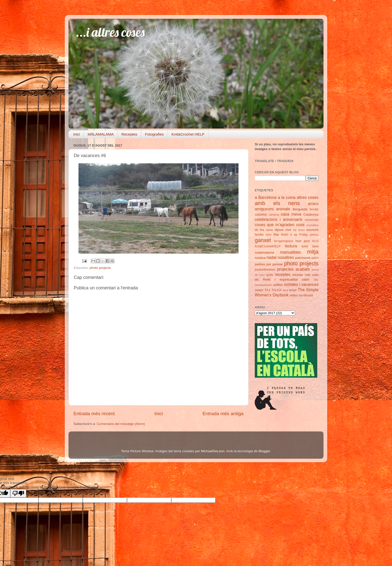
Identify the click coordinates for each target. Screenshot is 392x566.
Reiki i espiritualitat (280, 279)
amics (313, 204)
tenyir (293, 290)
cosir (300, 225)
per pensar (275, 264)
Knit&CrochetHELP (268, 246)
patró (315, 258)
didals (269, 230)
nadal (271, 257)
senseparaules (263, 285)
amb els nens (277, 203)
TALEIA (277, 290)
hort (298, 241)
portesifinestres (265, 270)
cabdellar (261, 215)
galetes (314, 235)
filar (276, 234)
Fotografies (154, 134)
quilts (270, 275)
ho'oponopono (284, 241)
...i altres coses (110, 32)
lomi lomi (310, 246)
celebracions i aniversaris (279, 219)
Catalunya (311, 214)
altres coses (308, 197)
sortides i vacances (301, 284)
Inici (77, 134)
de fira (259, 230)
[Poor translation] (18, 493)
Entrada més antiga (223, 414)
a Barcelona (266, 197)
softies (278, 285)
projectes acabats (293, 269)
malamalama (264, 252)
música (260, 258)
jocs (307, 241)
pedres (260, 264)
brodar (314, 209)
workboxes (306, 295)
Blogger (264, 451)
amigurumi (264, 209)
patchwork (303, 258)
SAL (316, 280)
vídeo (294, 295)
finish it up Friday (294, 235)
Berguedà (300, 209)
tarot (285, 290)
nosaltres (286, 257)
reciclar (298, 275)
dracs (301, 230)
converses (312, 220)
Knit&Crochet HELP (188, 134)
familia (259, 235)
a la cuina (287, 197)
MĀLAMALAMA (100, 134)
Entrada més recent (94, 414)
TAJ (267, 290)
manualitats (291, 252)
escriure (312, 230)
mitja (313, 252)
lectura (291, 246)
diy (295, 230)
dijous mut (283, 230)
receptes (283, 274)
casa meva (291, 214)
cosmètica (312, 225)
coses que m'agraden (275, 225)
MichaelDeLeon (213, 451)
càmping (274, 215)
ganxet (263, 240)
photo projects (100, 268)
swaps (259, 290)
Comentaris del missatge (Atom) (121, 424)
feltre (268, 235)
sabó (305, 279)
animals (283, 209)
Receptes (129, 134)
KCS (315, 241)
